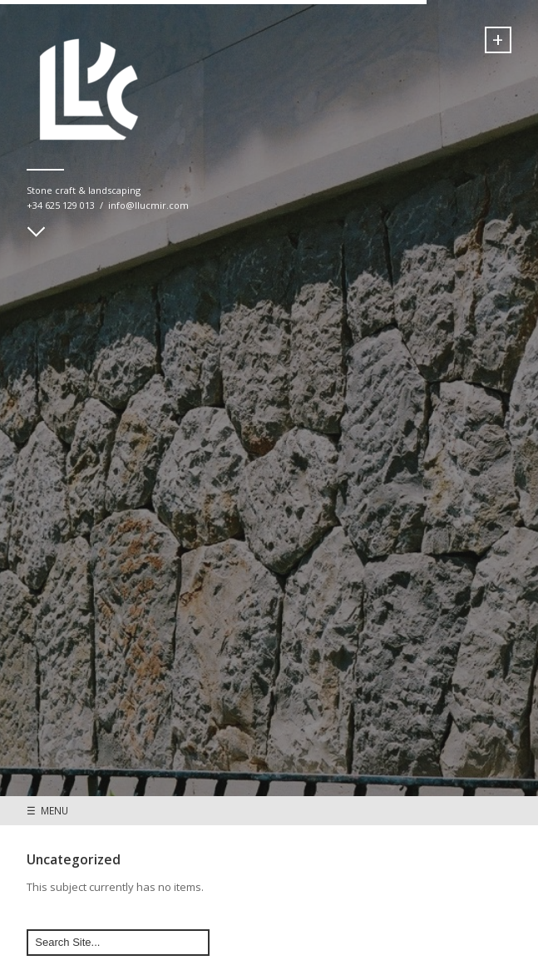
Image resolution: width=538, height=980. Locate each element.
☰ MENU (47, 810)
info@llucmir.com (148, 205)
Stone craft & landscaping (84, 190)
